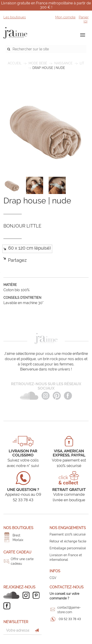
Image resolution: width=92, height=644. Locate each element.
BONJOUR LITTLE (22, 226)
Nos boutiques (18, 528)
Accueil (15, 63)
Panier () (84, 19)
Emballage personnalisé (68, 548)
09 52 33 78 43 (70, 619)
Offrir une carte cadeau (22, 561)
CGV (53, 578)
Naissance (63, 63)
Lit (82, 63)
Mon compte (65, 17)
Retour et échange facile (68, 541)
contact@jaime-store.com (69, 610)
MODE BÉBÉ (38, 63)
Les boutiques (15, 17)
